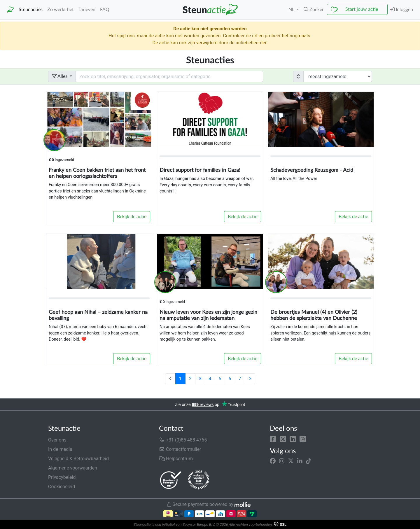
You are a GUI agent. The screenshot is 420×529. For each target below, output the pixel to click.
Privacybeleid (62, 477)
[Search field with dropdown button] (169, 76)
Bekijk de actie (132, 217)
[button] (273, 439)
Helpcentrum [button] (176, 459)
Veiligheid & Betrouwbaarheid (78, 459)
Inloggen (401, 9)
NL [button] (292, 10)
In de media (60, 449)
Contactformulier (180, 449)
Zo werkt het (61, 10)
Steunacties (31, 10)
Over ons (57, 440)
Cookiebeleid (62, 487)
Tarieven (87, 10)
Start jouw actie (362, 9)
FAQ (105, 10)
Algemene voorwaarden (73, 468)
